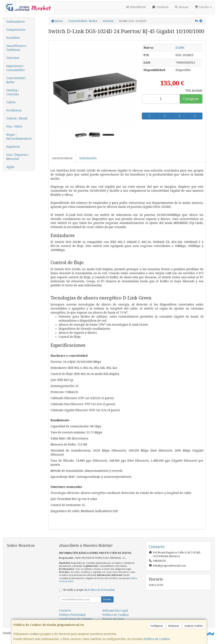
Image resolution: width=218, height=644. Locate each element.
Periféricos (14, 110)
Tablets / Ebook (17, 118)
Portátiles (13, 38)
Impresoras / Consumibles (15, 68)
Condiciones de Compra (76, 619)
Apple (10, 167)
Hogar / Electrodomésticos (19, 137)
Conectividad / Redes (16, 80)
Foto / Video (14, 126)
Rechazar (174, 626)
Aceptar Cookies (194, 626)
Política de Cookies (157, 639)
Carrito (203, 7)
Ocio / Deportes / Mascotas (18, 157)
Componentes (16, 30)
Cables (11, 102)
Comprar (191, 99)
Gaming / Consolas (13, 92)
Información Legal (115, 611)
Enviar (107, 599)
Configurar (157, 626)
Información (88, 158)
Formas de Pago (113, 619)
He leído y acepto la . (89, 590)
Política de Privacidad (101, 590)
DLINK (180, 48)
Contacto (160, 7)
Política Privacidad (72, 615)
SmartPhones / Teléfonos (16, 48)
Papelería (13, 147)
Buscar (182, 7)
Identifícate (136, 7)
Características (62, 158)
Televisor (13, 58)
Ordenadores (15, 22)
